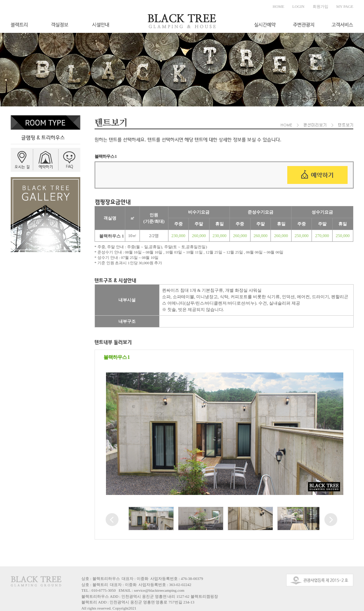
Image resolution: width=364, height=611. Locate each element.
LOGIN (298, 6)
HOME (278, 6)
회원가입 (320, 6)
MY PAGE (345, 6)
